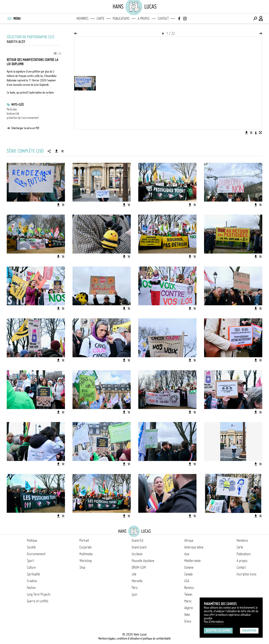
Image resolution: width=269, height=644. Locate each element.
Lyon (134, 594)
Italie (187, 615)
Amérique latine (194, 547)
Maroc (188, 601)
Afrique (189, 540)
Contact (163, 19)
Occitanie (137, 554)
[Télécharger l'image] (247, 133)
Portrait (84, 540)
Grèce (188, 621)
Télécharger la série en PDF (25, 128)
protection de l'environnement (23, 118)
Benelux (189, 588)
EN (60, 54)
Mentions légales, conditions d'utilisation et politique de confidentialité (134, 639)
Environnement (36, 554)
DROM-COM (139, 567)
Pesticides (12, 109)
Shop (82, 567)
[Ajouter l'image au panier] (251, 133)
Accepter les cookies (218, 631)
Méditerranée (193, 561)
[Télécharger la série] (57, 151)
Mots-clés (18, 105)
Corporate (86, 547)
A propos (144, 19)
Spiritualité (33, 574)
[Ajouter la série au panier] (62, 151)
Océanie (189, 567)
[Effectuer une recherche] (255, 19)
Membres (82, 19)
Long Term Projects (39, 594)
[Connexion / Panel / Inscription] (261, 19)
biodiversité (13, 114)
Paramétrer (249, 631)
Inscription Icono (247, 574)
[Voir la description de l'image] (256, 133)
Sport (30, 561)
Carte (101, 19)
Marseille (137, 581)
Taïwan (188, 594)
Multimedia (86, 554)
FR (55, 54)
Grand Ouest (139, 547)
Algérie (189, 608)
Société (31, 547)
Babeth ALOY (16, 42)
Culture (31, 567)
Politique (32, 540)
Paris (135, 588)
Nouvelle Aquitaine (143, 561)
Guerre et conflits (38, 601)
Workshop (86, 561)
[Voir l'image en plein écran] (260, 133)
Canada (188, 574)
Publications (121, 19)
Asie (187, 554)
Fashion (31, 588)
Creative (32, 581)
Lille (134, 574)
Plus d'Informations (214, 622)
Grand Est (138, 540)
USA (187, 581)
